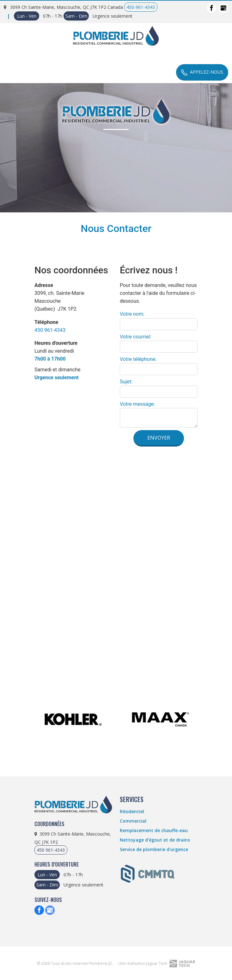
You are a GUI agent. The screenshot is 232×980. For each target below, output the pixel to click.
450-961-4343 (141, 7)
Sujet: (126, 382)
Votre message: (137, 404)
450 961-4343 (50, 330)
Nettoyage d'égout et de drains (155, 840)
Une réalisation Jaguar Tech (157, 963)
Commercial (133, 821)
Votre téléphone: (138, 359)
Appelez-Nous (202, 72)
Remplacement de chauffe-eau (154, 830)
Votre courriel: (135, 337)
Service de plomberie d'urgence (154, 849)
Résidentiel (132, 811)
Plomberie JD (101, 963)
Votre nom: (132, 314)
